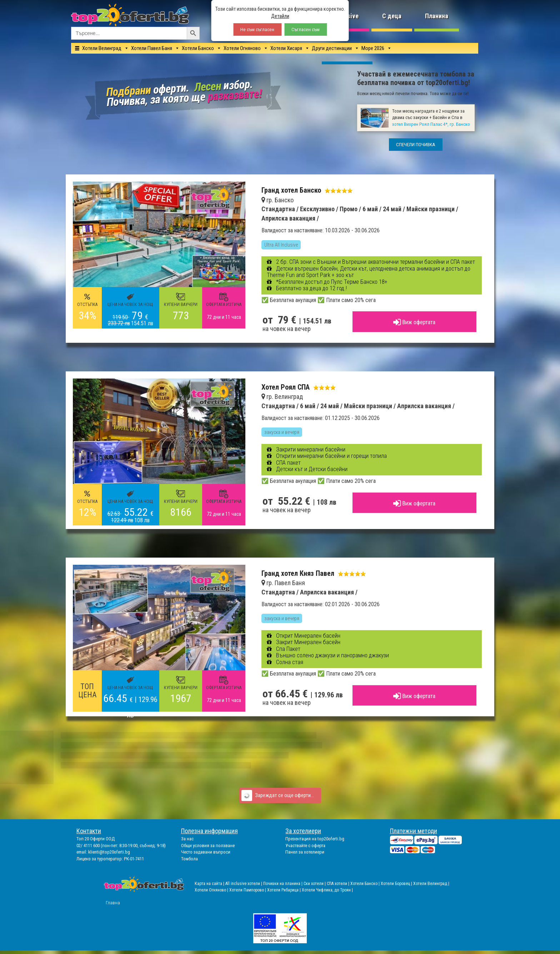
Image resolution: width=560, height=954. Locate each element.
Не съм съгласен (257, 29)
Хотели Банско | (366, 884)
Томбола (189, 859)
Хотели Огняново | (212, 890)
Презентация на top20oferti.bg (315, 839)
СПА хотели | (339, 884)
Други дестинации (332, 48)
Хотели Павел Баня (152, 48)
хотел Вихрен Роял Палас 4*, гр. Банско (431, 124)
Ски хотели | (315, 884)
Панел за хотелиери (305, 852)
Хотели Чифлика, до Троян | (327, 890)
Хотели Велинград (102, 48)
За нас (187, 839)
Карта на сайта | (210, 884)
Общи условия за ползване (208, 846)
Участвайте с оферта (305, 846)
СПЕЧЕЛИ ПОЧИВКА (416, 145)
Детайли (280, 16)
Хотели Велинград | (431, 884)
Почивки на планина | (283, 884)
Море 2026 (373, 48)
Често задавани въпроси (206, 852)
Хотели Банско (198, 48)
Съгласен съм (306, 29)
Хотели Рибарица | (284, 890)
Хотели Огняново (242, 48)
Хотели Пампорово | (248, 890)
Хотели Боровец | (397, 884)
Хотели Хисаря (286, 48)
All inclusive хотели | (244, 884)
